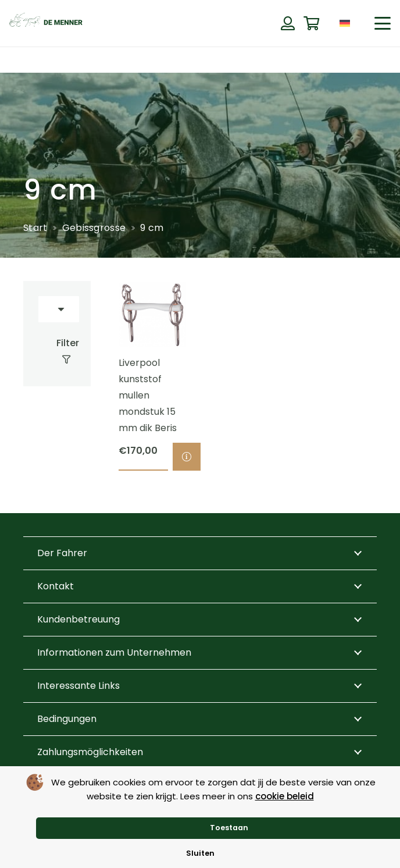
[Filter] (57, 351)
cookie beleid (285, 796)
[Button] (287, 23)
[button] (383, 23)
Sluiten (200, 853)
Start (35, 228)
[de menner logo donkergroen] (46, 23)
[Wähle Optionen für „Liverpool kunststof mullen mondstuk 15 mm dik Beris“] (187, 457)
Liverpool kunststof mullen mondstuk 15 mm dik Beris (148, 396)
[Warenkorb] (311, 24)
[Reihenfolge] (59, 309)
